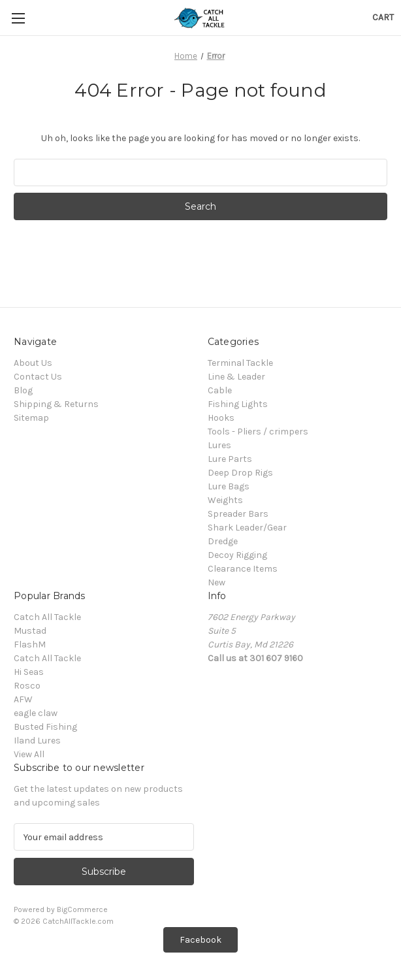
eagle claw (36, 713)
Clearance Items (243, 569)
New (217, 582)
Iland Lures (37, 741)
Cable (220, 390)
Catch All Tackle (47, 617)
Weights (225, 500)
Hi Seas (29, 672)
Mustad (30, 631)
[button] (200, 940)
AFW (23, 699)
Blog (23, 390)
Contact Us (38, 377)
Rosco (27, 686)
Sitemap (31, 418)
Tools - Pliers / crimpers (258, 432)
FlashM (30, 645)
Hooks (221, 418)
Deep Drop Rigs (240, 473)
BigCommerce (82, 909)
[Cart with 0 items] (383, 17)
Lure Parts (230, 459)
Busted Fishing (45, 727)
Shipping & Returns (56, 404)
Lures (219, 445)
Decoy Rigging (237, 555)
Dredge (223, 541)
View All (29, 754)
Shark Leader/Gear (247, 528)
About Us (33, 363)
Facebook (200, 940)
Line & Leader (236, 377)
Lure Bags (229, 486)
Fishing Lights (238, 404)
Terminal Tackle (240, 363)
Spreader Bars (238, 514)
